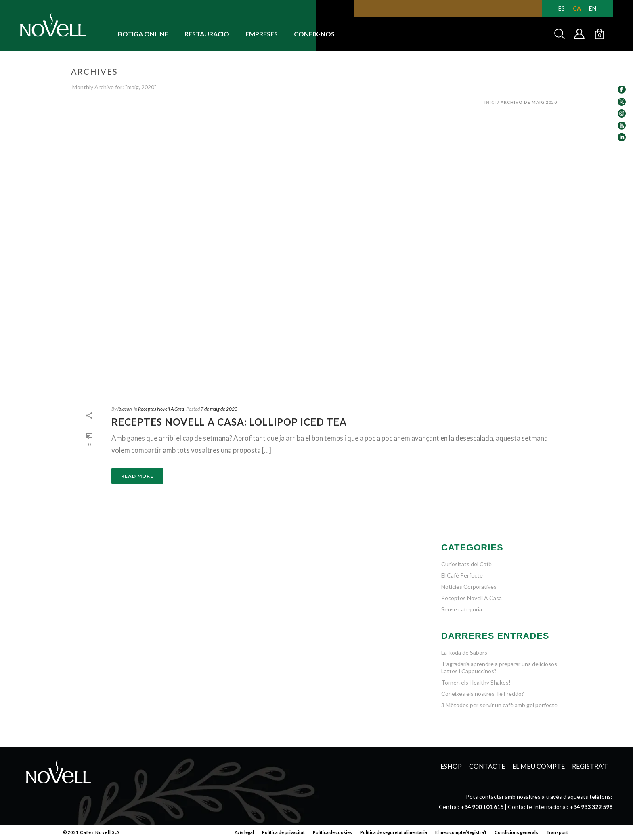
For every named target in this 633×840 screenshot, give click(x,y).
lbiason (125, 409)
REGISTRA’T (590, 766)
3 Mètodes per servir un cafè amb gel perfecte (499, 705)
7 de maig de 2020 (219, 409)
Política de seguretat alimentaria (394, 832)
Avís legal (244, 832)
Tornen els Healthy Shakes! (476, 682)
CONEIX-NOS (314, 34)
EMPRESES (262, 34)
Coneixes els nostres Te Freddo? (483, 694)
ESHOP (451, 766)
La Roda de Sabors (464, 652)
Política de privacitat (283, 832)
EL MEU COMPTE (539, 766)
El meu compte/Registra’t (461, 832)
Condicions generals (516, 832)
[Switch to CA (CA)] (577, 8)
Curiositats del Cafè (466, 564)
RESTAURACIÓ (207, 34)
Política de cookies (332, 832)
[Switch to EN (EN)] (593, 8)
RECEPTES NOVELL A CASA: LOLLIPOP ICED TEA (229, 422)
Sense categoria (462, 609)
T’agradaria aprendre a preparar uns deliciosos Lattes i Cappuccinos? (499, 667)
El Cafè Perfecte (462, 575)
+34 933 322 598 (591, 807)
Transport (557, 832)
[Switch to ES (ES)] (562, 8)
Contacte (487, 766)
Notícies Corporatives (469, 587)
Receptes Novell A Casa (161, 409)
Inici (490, 102)
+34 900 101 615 (482, 807)
